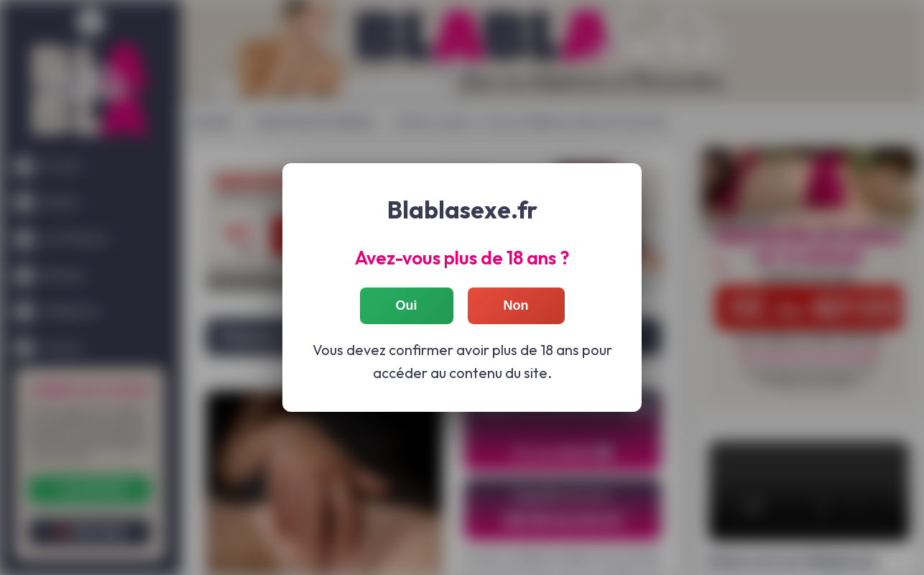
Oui (407, 305)
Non (516, 305)
